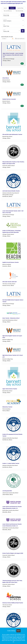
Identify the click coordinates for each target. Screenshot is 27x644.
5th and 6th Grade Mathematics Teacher (12, 134)
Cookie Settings (11, 631)
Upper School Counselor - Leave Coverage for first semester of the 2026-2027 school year (13, 55)
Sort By (4, 39)
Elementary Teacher (7, 407)
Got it (18, 631)
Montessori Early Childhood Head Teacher (13, 603)
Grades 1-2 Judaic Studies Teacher (11, 463)
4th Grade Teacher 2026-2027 (10, 282)
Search (5, 8)
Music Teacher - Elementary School (11, 318)
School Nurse (6, 78)
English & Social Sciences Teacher (11, 262)
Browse (12, 8)
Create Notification (20, 39)
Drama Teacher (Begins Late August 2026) (13, 553)
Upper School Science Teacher (10, 389)
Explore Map (20, 8)
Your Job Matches (8, 11)
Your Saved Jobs (19, 11)
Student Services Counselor (9, 99)
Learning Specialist (7, 491)
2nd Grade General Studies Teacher (11, 191)
